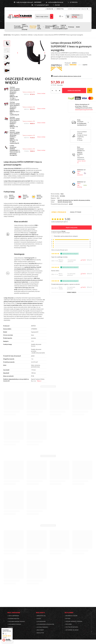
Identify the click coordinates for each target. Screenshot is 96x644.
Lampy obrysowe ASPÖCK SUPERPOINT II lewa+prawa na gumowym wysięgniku (15, 150)
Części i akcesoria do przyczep (25, 27)
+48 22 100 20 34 (81, 178)
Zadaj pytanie (76, 212)
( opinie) (85, 65)
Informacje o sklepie (71, 616)
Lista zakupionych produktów (45, 624)
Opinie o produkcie (59, 212)
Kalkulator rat (82, 188)
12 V (58, 80)
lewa (62, 75)
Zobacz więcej (72, 292)
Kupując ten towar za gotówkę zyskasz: (82, 153)
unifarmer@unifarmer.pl (56, 2)
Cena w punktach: (82, 147)
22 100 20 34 (74, 2)
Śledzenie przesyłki (14, 619)
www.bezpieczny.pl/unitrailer (84, 125)
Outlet (78, 27)
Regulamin (69, 624)
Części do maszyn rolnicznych (64, 27)
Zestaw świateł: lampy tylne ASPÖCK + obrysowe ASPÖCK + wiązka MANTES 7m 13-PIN (15, 123)
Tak (83, 260)
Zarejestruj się (41, 616)
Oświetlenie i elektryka (33, 27)
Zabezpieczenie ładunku (50, 27)
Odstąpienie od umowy (72, 630)
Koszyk (39, 619)
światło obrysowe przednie (82, 82)
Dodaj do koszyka (74, 106)
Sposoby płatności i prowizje (74, 621)
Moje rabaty (40, 630)
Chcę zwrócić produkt (15, 624)
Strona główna (15, 35)
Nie (89, 260)
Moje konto (40, 613)
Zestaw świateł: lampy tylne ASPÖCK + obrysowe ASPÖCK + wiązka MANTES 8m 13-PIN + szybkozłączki (15, 93)
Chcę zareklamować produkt (17, 621)
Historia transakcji (42, 627)
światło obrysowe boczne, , (74, 83)
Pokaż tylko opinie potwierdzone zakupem (66, 236)
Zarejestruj (60, 9)
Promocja (71, 27)
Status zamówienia (14, 616)
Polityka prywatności (72, 627)
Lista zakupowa (41, 621)
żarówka (62, 78)
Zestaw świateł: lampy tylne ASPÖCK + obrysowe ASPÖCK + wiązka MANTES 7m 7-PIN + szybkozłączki (15, 108)
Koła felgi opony (39, 27)
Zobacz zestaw (41, 93)
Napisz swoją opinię (72, 227)
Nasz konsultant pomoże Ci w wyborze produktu (82, 171)
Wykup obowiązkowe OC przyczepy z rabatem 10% (84, 123)
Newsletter (40, 633)
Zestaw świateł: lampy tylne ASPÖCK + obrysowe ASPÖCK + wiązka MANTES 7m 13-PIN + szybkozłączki (15, 137)
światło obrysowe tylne (65, 84)
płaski (71, 86)
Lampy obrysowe (38, 35)
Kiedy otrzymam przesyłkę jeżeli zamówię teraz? (82, 138)
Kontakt (57, 5)
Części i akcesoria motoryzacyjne (57, 27)
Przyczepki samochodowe (18, 27)
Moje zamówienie (14, 613)
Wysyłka (68, 619)
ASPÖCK (74, 63)
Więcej (39, 381)
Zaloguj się (50, 9)
